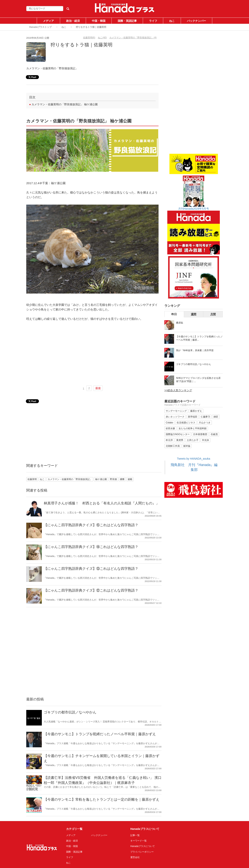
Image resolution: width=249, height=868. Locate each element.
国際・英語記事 (127, 21)
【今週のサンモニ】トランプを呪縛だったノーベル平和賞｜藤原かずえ (100, 734)
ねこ (172, 21)
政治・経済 (73, 21)
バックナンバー (196, 21)
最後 (98, 388)
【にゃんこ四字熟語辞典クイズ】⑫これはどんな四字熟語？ (91, 590)
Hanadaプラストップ (40, 27)
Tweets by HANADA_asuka (194, 459)
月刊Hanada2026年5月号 (194, 209)
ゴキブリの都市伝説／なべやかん (70, 712)
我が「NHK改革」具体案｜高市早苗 (195, 350)
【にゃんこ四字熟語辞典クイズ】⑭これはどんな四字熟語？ (91, 547)
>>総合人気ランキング (178, 390)
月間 (213, 314)
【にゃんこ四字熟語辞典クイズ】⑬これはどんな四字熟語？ (91, 569)
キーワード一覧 (139, 841)
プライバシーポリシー (142, 852)
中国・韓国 (99, 21)
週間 (194, 314)
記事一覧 (135, 835)
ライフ (153, 21)
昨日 (174, 314)
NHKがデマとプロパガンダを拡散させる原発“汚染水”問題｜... (198, 380)
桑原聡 (180, 323)
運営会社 (135, 857)
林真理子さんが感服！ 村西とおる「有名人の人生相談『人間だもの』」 (102, 503)
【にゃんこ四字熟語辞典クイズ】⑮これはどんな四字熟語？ (91, 525)
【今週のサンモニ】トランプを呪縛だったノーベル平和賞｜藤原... (199, 338)
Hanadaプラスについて (143, 846)
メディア (48, 21)
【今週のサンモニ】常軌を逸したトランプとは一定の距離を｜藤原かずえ (102, 799)
